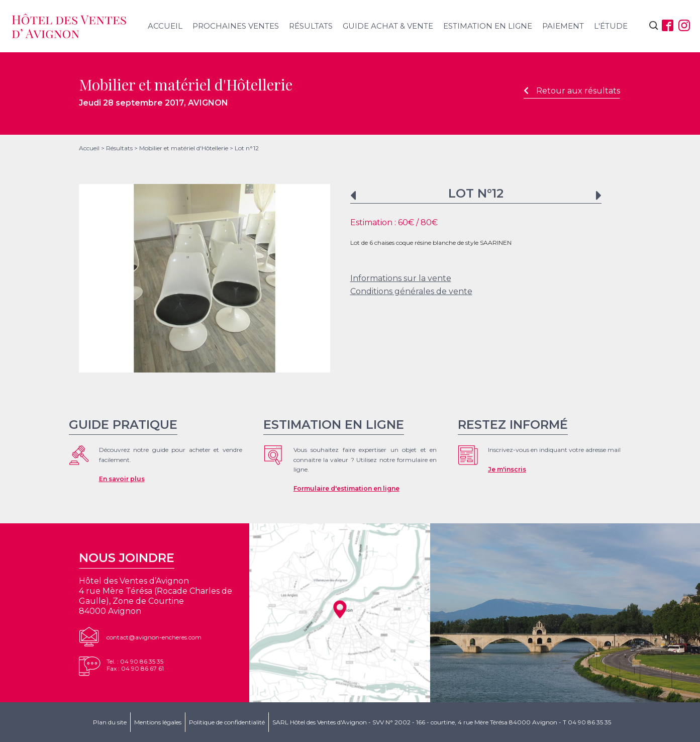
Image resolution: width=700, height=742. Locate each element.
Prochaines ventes (236, 26)
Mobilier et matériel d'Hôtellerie (184, 148)
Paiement (563, 26)
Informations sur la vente (401, 278)
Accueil (165, 26)
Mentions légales (158, 722)
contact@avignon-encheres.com (154, 637)
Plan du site (110, 722)
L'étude (611, 26)
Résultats (311, 26)
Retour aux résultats (572, 91)
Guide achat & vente (388, 26)
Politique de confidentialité (227, 722)
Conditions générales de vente (411, 291)
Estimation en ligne (488, 26)
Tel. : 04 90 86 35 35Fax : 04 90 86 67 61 (135, 665)
